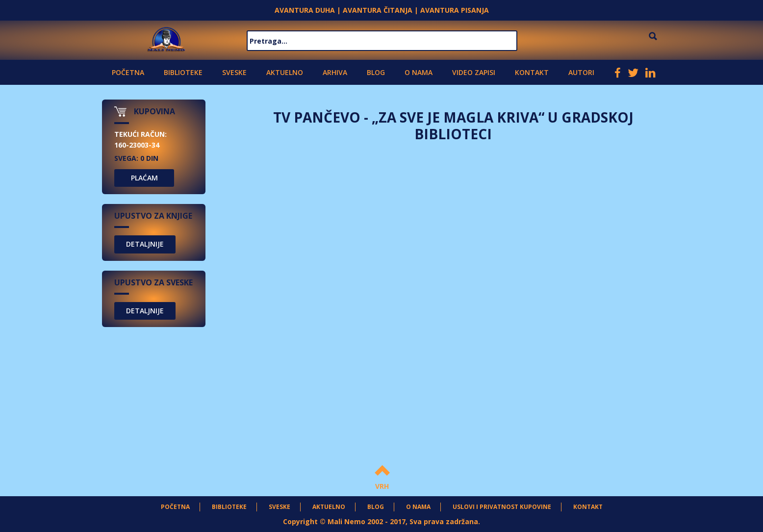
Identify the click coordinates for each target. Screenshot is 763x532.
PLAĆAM (144, 178)
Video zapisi (474, 72)
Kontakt (532, 72)
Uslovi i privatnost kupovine (502, 507)
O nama (419, 72)
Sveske (234, 72)
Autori (581, 72)
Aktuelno (285, 72)
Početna (128, 72)
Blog (376, 72)
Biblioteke (183, 72)
